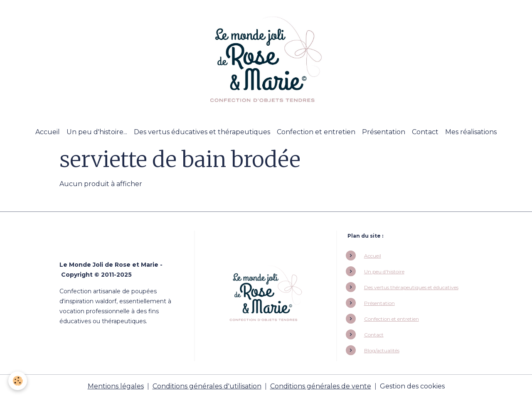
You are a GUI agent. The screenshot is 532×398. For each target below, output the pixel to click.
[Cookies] (18, 381)
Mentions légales (116, 386)
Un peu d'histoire (384, 271)
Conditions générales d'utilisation (207, 386)
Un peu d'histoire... (97, 132)
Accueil (48, 132)
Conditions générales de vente (321, 386)
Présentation (384, 132)
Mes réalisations (471, 132)
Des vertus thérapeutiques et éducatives (411, 287)
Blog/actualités (382, 350)
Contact (425, 132)
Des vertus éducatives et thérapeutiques (202, 132)
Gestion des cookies (412, 386)
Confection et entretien (316, 132)
